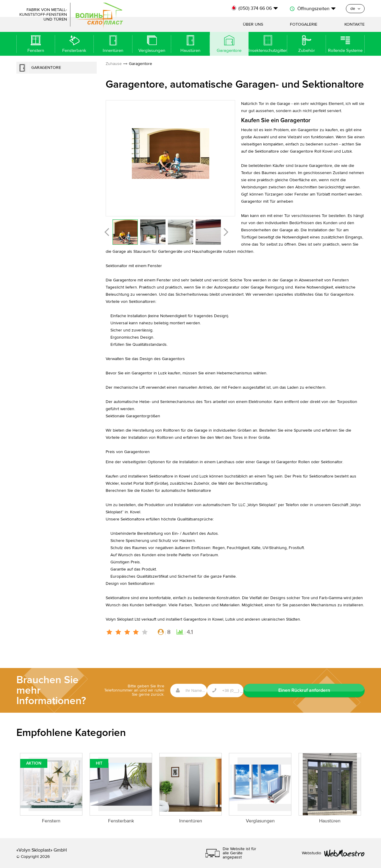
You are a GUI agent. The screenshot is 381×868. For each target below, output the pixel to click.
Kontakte (355, 24)
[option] (170, 154)
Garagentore (46, 68)
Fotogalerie (304, 24)
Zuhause (114, 64)
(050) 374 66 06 (255, 8)
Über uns (253, 24)
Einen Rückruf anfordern (335, 690)
